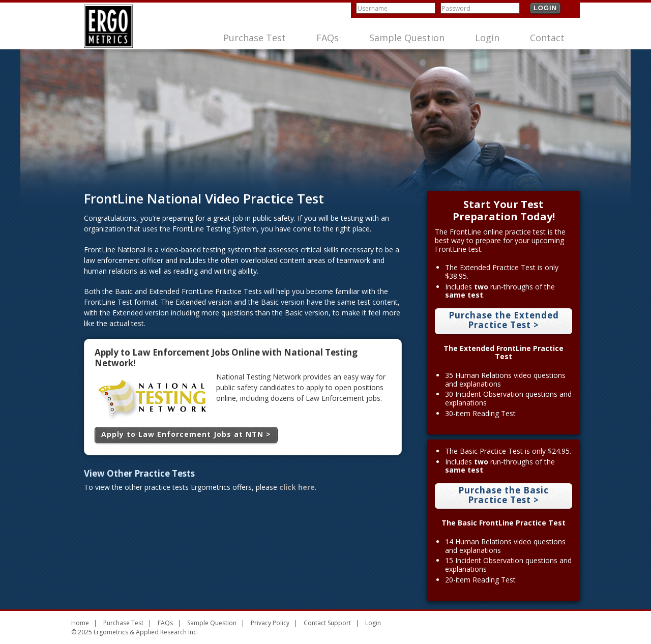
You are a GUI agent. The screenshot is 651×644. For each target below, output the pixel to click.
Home (80, 623)
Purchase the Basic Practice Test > (504, 495)
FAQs (328, 38)
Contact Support (327, 623)
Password (456, 8)
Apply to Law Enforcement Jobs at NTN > (186, 434)
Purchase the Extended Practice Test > (504, 320)
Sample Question (407, 38)
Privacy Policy (270, 623)
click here (297, 487)
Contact (547, 38)
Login (545, 8)
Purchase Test (255, 38)
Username (373, 8)
